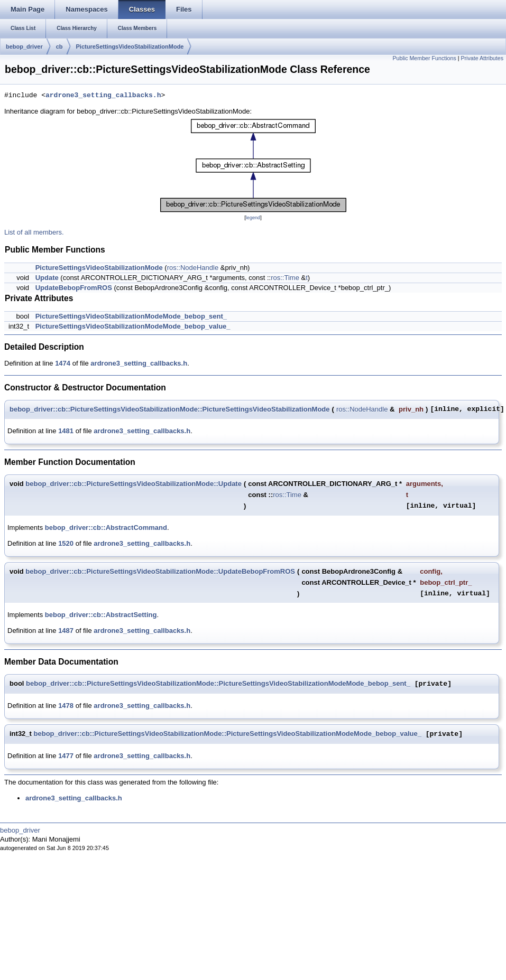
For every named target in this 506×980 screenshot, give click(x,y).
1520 (66, 543)
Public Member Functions (425, 58)
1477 (66, 756)
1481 (66, 431)
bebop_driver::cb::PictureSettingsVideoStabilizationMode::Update (134, 484)
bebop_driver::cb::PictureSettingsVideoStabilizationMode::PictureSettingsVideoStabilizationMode (170, 409)
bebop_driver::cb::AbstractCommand (106, 528)
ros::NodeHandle (193, 268)
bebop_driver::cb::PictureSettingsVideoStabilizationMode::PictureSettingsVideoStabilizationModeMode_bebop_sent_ (218, 684)
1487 (66, 631)
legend (253, 218)
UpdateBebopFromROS (74, 288)
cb (59, 46)
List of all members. (34, 232)
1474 (63, 363)
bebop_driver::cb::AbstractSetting (101, 615)
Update (47, 278)
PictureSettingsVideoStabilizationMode (130, 46)
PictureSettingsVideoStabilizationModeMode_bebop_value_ (133, 326)
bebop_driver (24, 46)
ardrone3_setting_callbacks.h (103, 96)
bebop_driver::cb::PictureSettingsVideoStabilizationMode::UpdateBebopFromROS (160, 571)
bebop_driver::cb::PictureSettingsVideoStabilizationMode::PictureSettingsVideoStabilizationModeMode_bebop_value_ (228, 734)
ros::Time (285, 278)
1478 (66, 706)
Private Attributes (482, 58)
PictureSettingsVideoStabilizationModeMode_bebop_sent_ (131, 316)
